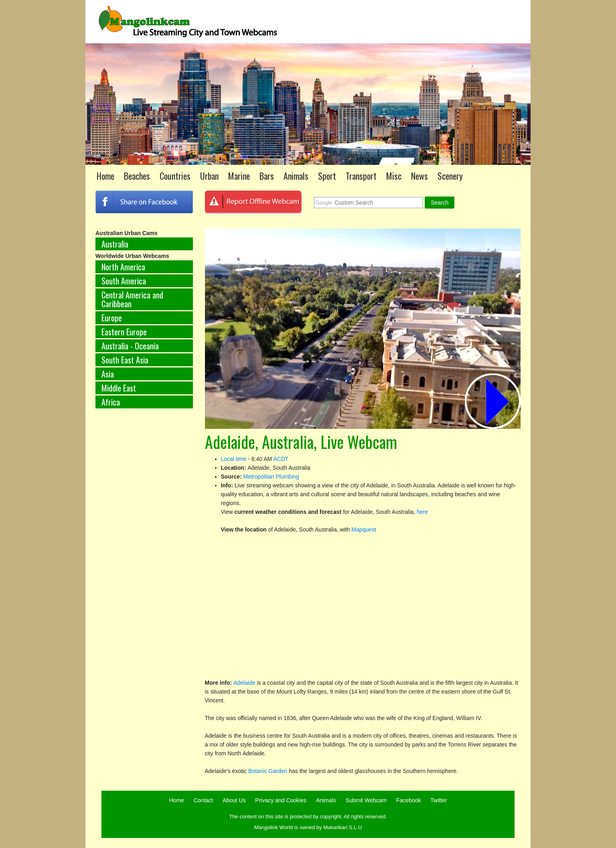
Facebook (408, 800)
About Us (234, 800)
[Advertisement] (144, 548)
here (422, 512)
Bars (267, 176)
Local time (234, 459)
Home (105, 176)
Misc (394, 176)
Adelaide (244, 683)
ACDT (281, 459)
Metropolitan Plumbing (271, 477)
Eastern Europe (124, 332)
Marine (239, 176)
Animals (296, 176)
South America (124, 281)
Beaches (137, 176)
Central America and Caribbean (132, 299)
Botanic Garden (268, 771)
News (419, 176)
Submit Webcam (366, 800)
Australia (115, 244)
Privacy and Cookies (281, 800)
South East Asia (125, 360)
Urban (209, 176)
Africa (111, 402)
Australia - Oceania (130, 346)
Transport (361, 176)
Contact (203, 800)
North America (123, 267)
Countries (175, 176)
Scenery (450, 176)
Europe (112, 318)
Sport (327, 176)
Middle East (119, 388)
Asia (108, 374)
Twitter (439, 800)
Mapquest (364, 529)
